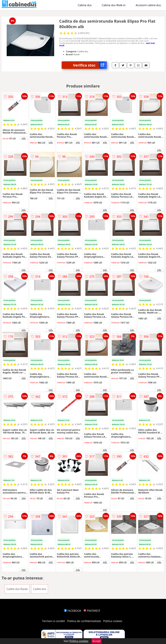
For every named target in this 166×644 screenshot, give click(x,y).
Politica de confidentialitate (84, 621)
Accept (96, 641)
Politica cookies (113, 621)
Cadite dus (40, 589)
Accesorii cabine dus (148, 5)
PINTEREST (92, 611)
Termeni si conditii (54, 621)
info (24, 138)
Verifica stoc (90, 65)
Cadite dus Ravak (17, 589)
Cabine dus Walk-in (114, 5)
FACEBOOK (73, 611)
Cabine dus (85, 5)
